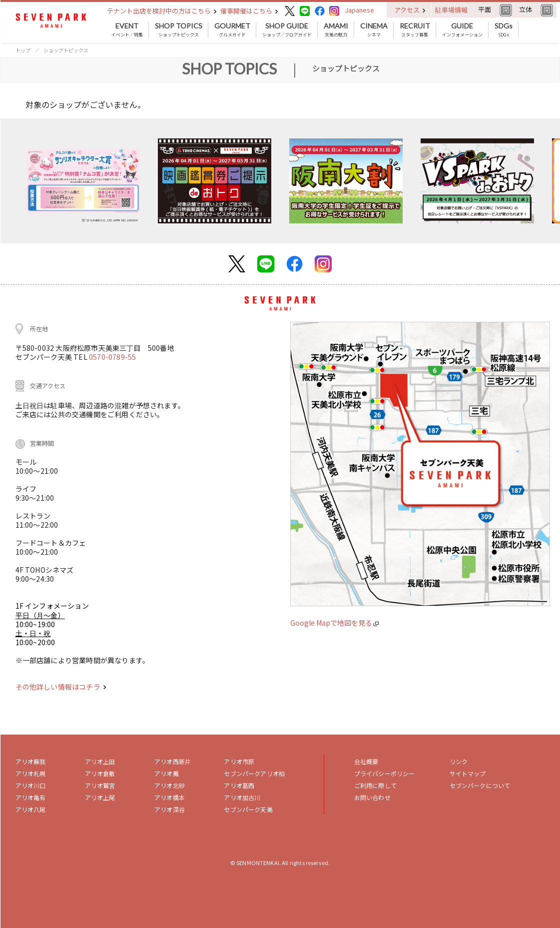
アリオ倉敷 (100, 773)
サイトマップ (468, 773)
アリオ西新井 (173, 761)
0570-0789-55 (112, 357)
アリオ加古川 (242, 797)
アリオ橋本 (170, 797)
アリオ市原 (239, 761)
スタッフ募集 (415, 30)
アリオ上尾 (100, 797)
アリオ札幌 (31, 773)
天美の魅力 (336, 30)
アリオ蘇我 (31, 761)
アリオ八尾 (31, 809)
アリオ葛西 (239, 785)
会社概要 (366, 761)
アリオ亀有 (31, 797)
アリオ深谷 (170, 809)
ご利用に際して (375, 785)
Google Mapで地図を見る (334, 623)
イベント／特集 (127, 30)
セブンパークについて (480, 785)
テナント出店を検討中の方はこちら (162, 11)
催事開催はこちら (249, 11)
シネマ (374, 30)
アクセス (410, 10)
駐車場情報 (451, 10)
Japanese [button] (359, 10)
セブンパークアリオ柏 (254, 773)
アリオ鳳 (167, 773)
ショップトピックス (179, 30)
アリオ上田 (100, 761)
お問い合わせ (372, 797)
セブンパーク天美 (248, 809)
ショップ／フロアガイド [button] (287, 30)
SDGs (504, 30)
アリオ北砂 (170, 785)
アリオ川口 (31, 785)
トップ (23, 50)
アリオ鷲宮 (100, 785)
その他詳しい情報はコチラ (61, 687)
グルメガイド (232, 30)
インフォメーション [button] (462, 30)
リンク (459, 761)
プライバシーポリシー (385, 773)
